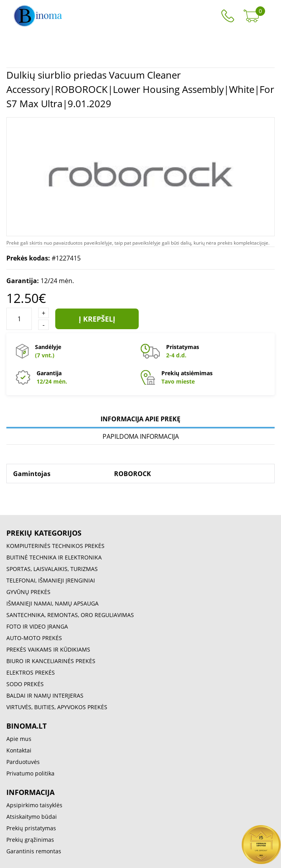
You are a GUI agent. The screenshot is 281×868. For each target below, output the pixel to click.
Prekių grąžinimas (30, 840)
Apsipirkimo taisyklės (34, 805)
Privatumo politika (30, 773)
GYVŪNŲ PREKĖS (28, 592)
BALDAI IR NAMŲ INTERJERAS (45, 695)
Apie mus (19, 739)
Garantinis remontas (34, 851)
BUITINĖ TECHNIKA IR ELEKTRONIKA (54, 557)
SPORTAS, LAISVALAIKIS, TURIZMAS (52, 569)
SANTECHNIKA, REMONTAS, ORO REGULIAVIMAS (70, 615)
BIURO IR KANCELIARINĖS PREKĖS (51, 661)
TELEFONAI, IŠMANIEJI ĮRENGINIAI (51, 580)
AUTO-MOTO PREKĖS (34, 638)
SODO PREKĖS (25, 684)
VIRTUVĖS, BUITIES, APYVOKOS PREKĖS (57, 707)
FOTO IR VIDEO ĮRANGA (37, 626)
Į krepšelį (97, 319)
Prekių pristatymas (31, 828)
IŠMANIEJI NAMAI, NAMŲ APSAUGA (52, 603)
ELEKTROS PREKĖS (31, 672)
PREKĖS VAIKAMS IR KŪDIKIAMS (48, 649)
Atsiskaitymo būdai (32, 817)
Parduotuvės (23, 762)
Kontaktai (19, 750)
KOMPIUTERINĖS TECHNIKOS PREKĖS (55, 546)
